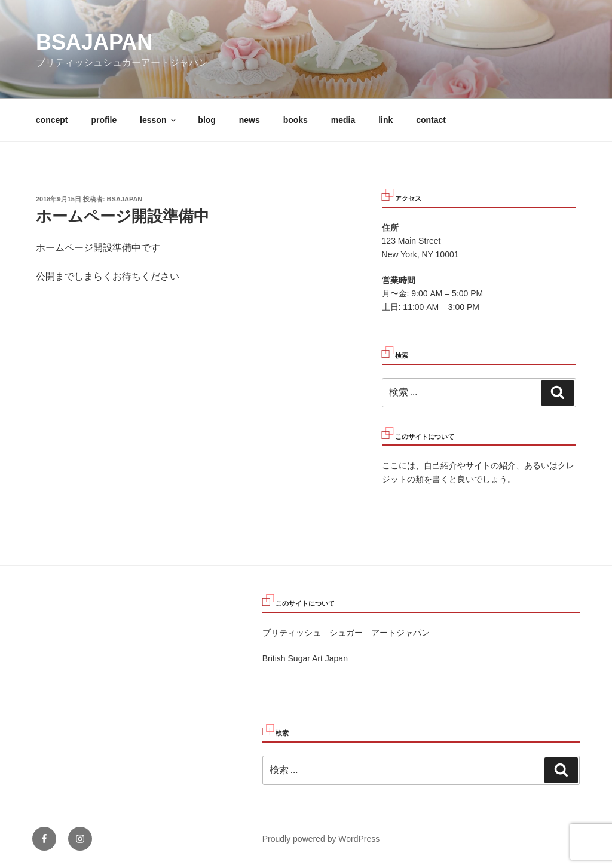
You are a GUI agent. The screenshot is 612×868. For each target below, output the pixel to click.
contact (431, 120)
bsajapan (94, 42)
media (343, 120)
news (250, 120)
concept (52, 120)
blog (207, 120)
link (385, 120)
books (296, 120)
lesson (159, 120)
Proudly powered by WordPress (321, 839)
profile (104, 120)
